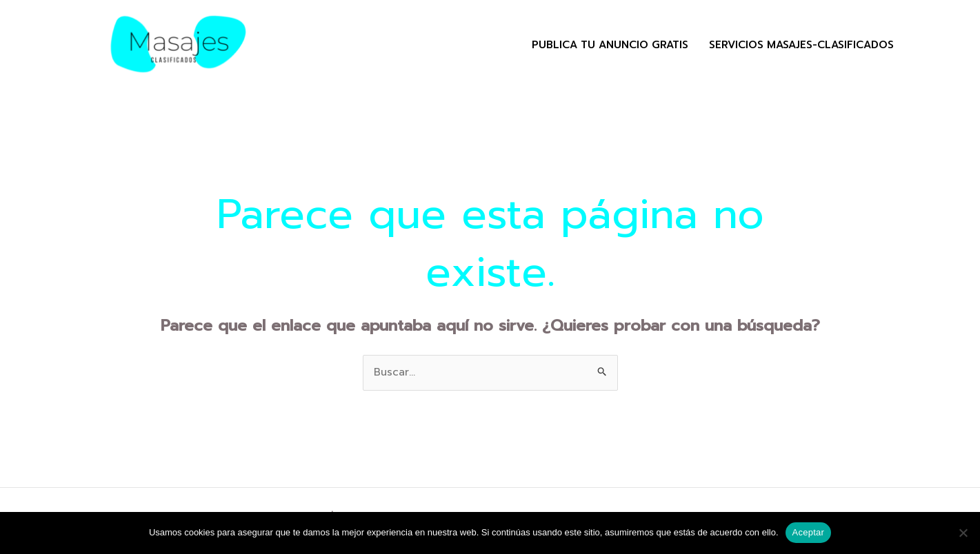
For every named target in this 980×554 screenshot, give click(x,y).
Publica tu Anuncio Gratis (610, 45)
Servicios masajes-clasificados (801, 45)
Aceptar (809, 532)
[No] (963, 533)
